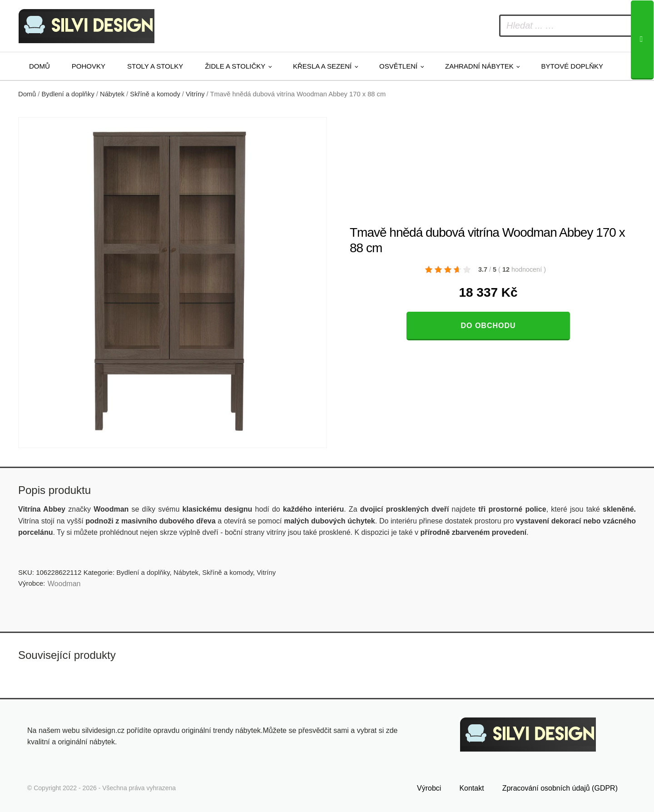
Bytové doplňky (572, 66)
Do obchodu (488, 326)
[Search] (642, 40)
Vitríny (195, 94)
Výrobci (429, 788)
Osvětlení (398, 66)
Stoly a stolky (155, 66)
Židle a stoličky (235, 66)
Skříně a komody (155, 94)
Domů (40, 66)
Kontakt (471, 788)
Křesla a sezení (322, 66)
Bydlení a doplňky (68, 94)
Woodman (64, 584)
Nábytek (112, 94)
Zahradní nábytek (479, 66)
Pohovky (89, 66)
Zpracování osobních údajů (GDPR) (560, 788)
